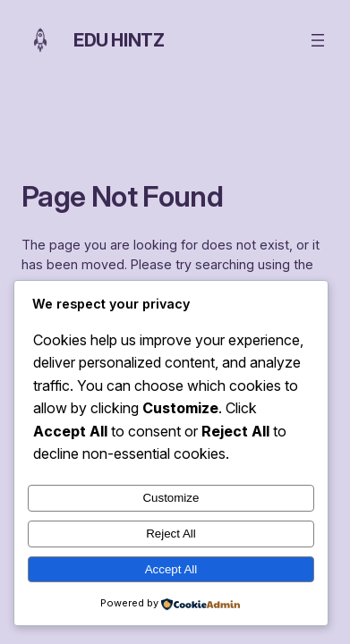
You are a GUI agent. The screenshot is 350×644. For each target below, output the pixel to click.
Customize (171, 498)
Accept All (171, 569)
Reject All (171, 534)
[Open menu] (318, 40)
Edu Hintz (119, 40)
